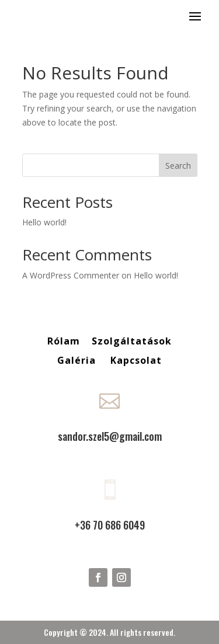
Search (178, 166)
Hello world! (44, 222)
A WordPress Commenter (71, 275)
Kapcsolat (136, 360)
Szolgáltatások (132, 341)
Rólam (64, 341)
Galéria (78, 360)
